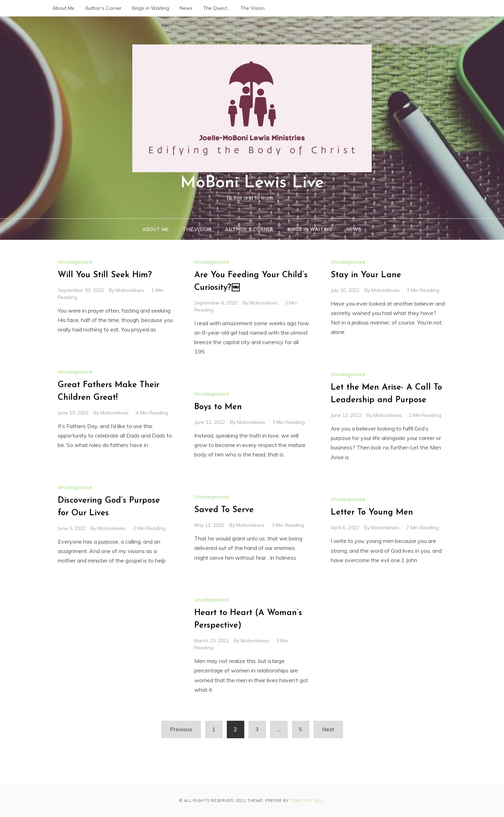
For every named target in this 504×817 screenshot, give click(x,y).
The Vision (253, 8)
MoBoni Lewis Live (252, 183)
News (186, 8)
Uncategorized (75, 262)
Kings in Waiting (150, 8)
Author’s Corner (103, 8)
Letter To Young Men (372, 512)
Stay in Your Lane (366, 275)
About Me (64, 8)
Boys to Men (218, 407)
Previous (181, 729)
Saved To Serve (224, 510)
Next (328, 729)
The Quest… (216, 8)
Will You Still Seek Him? (105, 275)
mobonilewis (130, 290)
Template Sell (307, 801)
